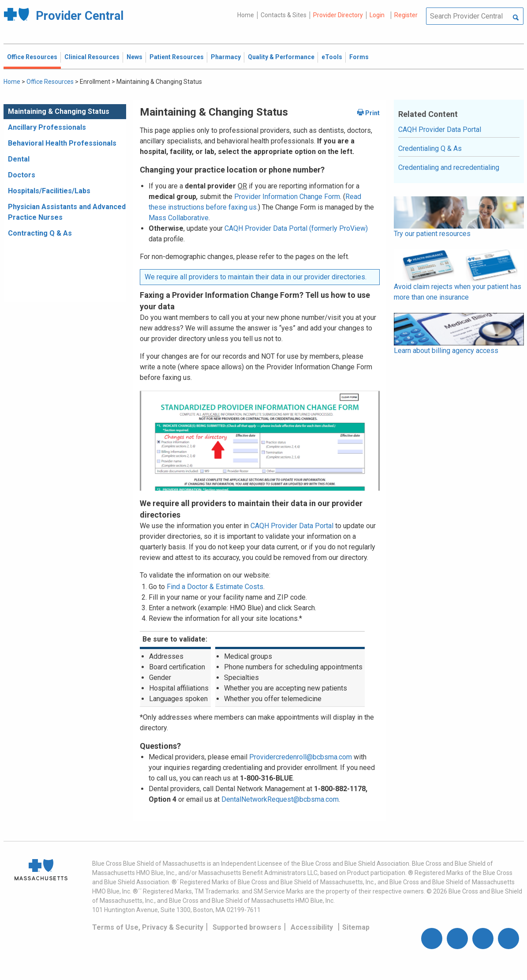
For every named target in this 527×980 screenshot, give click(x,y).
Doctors (22, 175)
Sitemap (356, 927)
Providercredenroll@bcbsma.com (301, 757)
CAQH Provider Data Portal (292, 526)
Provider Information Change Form (287, 197)
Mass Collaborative (179, 218)
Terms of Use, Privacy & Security (148, 927)
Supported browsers (247, 927)
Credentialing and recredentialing (449, 167)
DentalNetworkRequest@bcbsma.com (280, 799)
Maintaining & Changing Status (59, 111)
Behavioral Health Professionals (62, 143)
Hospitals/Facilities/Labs (49, 191)
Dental (19, 159)
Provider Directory (338, 15)
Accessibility (312, 927)
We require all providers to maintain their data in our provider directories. (256, 277)
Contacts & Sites (284, 15)
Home (246, 15)
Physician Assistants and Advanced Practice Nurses (67, 212)
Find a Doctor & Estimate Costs (215, 587)
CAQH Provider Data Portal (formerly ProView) (296, 228)
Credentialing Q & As (430, 148)
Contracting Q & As (40, 233)
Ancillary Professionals (47, 127)
